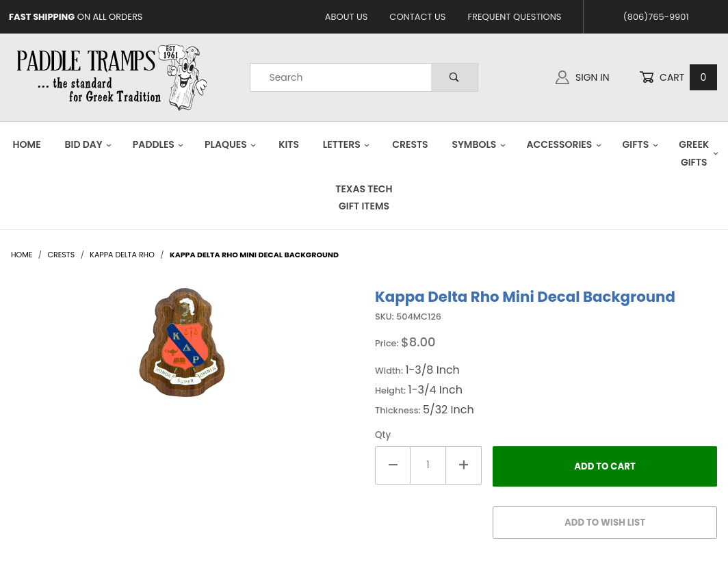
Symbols (479, 144)
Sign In (582, 77)
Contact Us (417, 17)
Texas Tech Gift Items (364, 197)
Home (27, 144)
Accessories (564, 144)
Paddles (158, 144)
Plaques (231, 144)
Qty (383, 435)
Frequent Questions (514, 17)
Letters (347, 144)
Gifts (640, 144)
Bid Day (88, 144)
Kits (289, 144)
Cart (678, 78)
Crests (410, 144)
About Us (347, 17)
